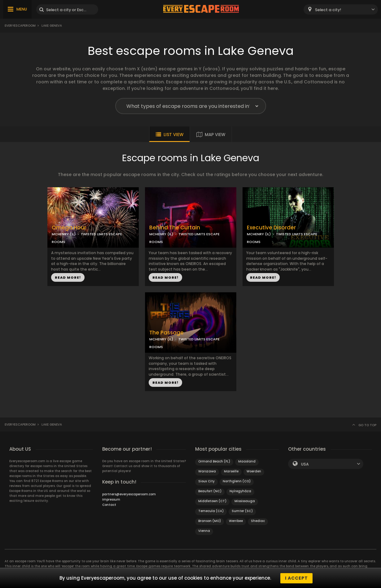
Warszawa (207, 471)
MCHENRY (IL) (64, 234)
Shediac (258, 521)
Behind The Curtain (175, 228)
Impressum (111, 500)
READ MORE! (68, 277)
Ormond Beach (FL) (214, 461)
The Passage (166, 333)
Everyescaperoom (20, 26)
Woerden (254, 471)
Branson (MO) (210, 521)
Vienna (204, 531)
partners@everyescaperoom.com (129, 494)
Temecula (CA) (211, 511)
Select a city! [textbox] (328, 10)
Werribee (236, 521)
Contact (109, 505)
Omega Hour (69, 228)
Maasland (247, 461)
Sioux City (206, 481)
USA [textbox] (305, 464)
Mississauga (245, 501)
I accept (296, 578)
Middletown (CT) (212, 501)
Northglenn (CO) (237, 481)
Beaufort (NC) (210, 491)
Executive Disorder (271, 228)
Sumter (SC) (242, 511)
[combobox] (341, 9)
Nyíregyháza (240, 491)
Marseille (231, 471)
